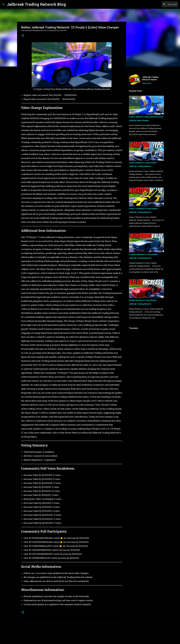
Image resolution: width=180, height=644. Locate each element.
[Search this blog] (165, 4)
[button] (23, 36)
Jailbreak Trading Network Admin (150, 78)
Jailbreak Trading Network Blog (36, 4)
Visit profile (147, 83)
